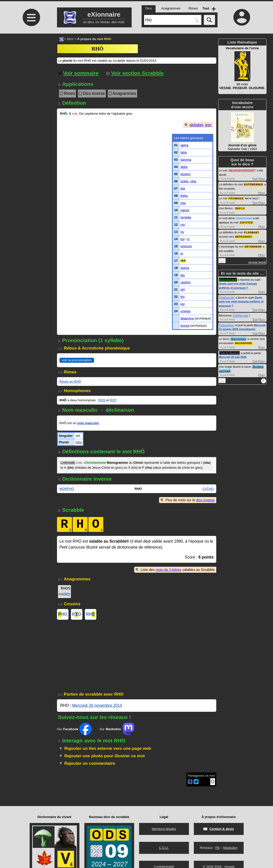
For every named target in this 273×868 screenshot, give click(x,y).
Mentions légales (164, 829)
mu (183, 225)
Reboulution (227, 323)
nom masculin (88, 423)
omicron (186, 246)
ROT (113, 400)
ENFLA (240, 208)
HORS (65, 595)
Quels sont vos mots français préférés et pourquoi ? (241, 300)
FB (217, 848)
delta (184, 167)
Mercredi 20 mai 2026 (233, 355)
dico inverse (205, 500)
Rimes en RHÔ (70, 382)
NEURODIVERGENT (242, 170)
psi (183, 304)
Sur (75, 730)
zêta (193, 181)
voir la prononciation (77, 360)
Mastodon (230, 848)
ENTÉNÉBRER (254, 184)
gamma (186, 160)
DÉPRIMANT (243, 235)
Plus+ (262, 179)
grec (208, 125)
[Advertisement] (31, 75)
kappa (185, 210)
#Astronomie (244, 217)
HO (63, 615)
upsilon (186, 282)
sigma (185, 268)
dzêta (184, 181)
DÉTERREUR (253, 245)
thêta (184, 196)
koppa (185, 326)
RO (77, 615)
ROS (102, 400)
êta (183, 188)
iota (183, 203)
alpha (184, 145)
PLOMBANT (252, 231)
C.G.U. (164, 848)
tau (183, 275)
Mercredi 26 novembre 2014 (97, 706)
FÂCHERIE (236, 198)
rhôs (79, 442)
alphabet (196, 125)
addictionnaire (228, 278)
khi (183, 297)
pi (182, 253)
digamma (187, 318)
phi (183, 289)
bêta (184, 152)
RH (91, 615)
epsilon (186, 174)
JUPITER (246, 222)
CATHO (208, 489)
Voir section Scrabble (135, 73)
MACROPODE (243, 341)
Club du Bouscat (230, 351)
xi (188, 239)
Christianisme (95, 463)
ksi (182, 239)
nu (182, 232)
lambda (186, 217)
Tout (255, 179)
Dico (70, 39)
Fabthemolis (227, 296)
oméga (185, 311)
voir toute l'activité (257, 260)
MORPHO (67, 489)
